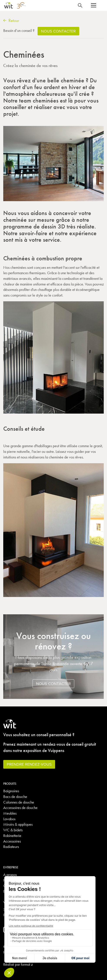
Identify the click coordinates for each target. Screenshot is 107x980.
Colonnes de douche (19, 802)
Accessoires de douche (20, 808)
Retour (11, 20)
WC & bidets (13, 830)
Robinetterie (12, 836)
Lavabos (9, 819)
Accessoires (12, 841)
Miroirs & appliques (18, 824)
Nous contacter (53, 684)
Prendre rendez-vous (29, 764)
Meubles (10, 813)
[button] (94, 5)
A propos (10, 875)
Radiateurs (11, 847)
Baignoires (11, 791)
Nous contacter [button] (58, 31)
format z (27, 964)
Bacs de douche (15, 797)
